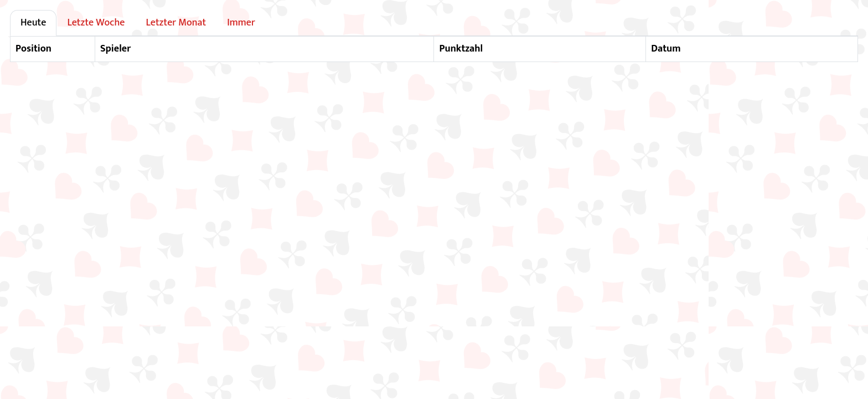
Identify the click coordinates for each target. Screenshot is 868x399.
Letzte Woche (96, 23)
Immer (241, 23)
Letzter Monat (176, 23)
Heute (33, 23)
